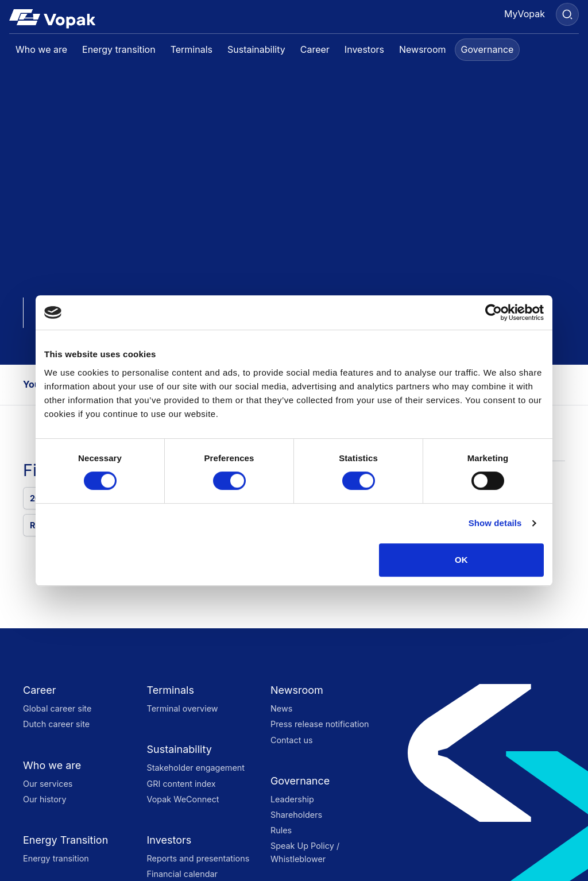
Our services (48, 784)
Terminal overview (182, 708)
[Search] (567, 14)
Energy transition (56, 858)
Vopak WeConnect (183, 799)
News (281, 708)
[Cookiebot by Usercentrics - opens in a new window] (494, 312)
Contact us (292, 740)
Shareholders (296, 815)
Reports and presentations (198, 858)
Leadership (292, 799)
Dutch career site (56, 724)
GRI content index (181, 784)
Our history (45, 799)
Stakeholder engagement (196, 768)
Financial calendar (182, 874)
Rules (281, 830)
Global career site (57, 708)
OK (461, 560)
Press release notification (320, 724)
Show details (495, 523)
